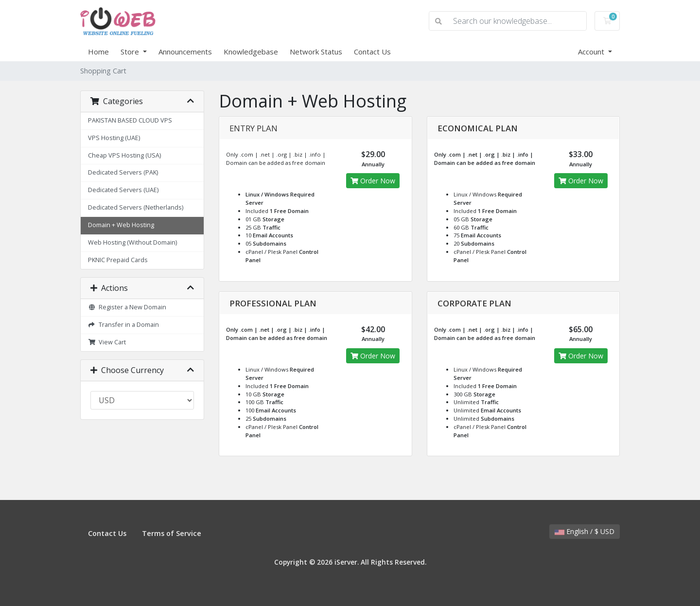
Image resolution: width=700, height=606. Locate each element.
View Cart (107, 342)
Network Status (316, 52)
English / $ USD (585, 531)
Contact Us (372, 52)
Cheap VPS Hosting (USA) (124, 155)
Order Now (373, 181)
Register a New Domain (127, 307)
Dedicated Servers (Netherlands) (136, 207)
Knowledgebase (251, 52)
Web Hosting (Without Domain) (132, 242)
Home (98, 52)
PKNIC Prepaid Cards (118, 260)
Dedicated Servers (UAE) (123, 190)
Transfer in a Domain (123, 325)
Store (131, 52)
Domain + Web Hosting (121, 225)
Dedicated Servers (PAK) (123, 172)
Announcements (185, 52)
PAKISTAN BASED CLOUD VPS (130, 120)
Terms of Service (172, 533)
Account (592, 52)
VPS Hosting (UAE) (114, 138)
